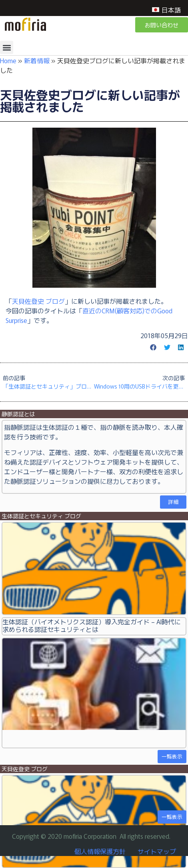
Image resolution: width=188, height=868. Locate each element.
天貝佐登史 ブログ (38, 301)
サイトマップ (157, 851)
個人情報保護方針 (100, 851)
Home (8, 60)
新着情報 (37, 60)
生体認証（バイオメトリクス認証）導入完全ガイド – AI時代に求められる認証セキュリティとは (92, 625)
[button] (7, 47)
